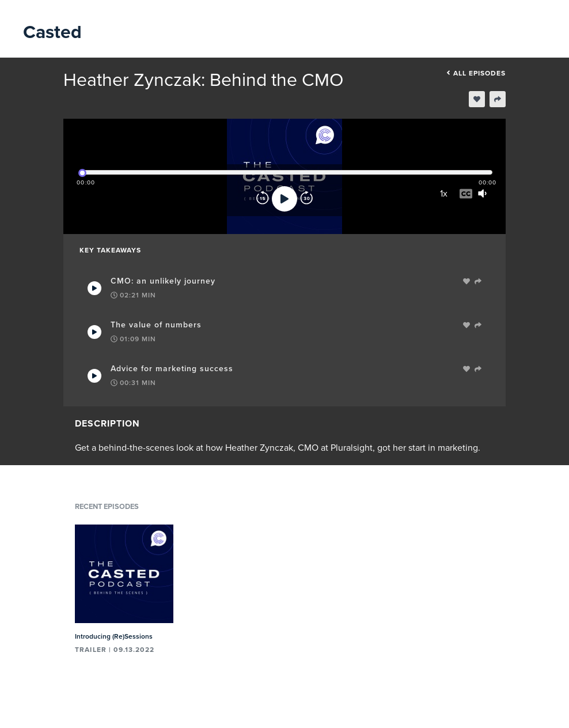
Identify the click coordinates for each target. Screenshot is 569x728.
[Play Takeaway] (94, 288)
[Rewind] (263, 199)
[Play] (284, 199)
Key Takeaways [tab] (110, 250)
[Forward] (306, 199)
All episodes (476, 73)
